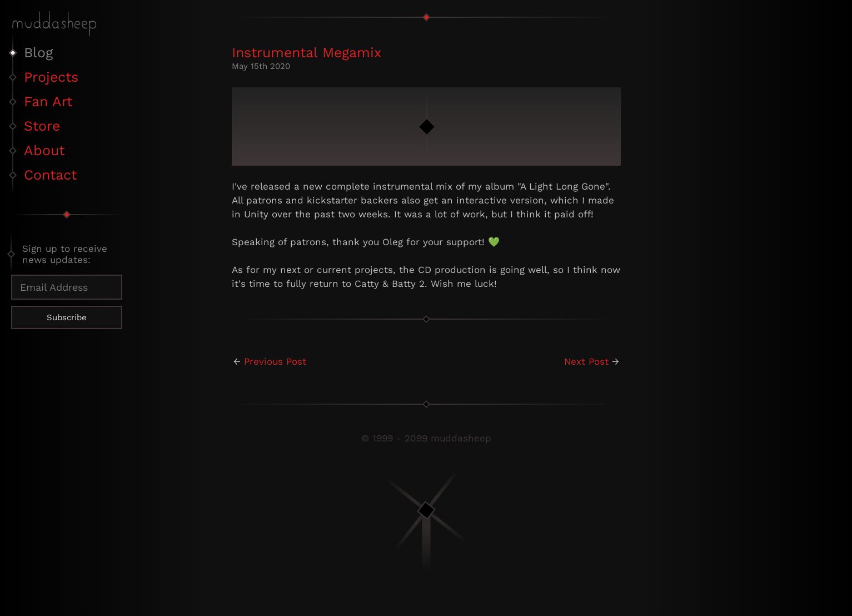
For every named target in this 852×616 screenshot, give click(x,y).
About (44, 150)
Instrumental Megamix (307, 53)
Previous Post (275, 361)
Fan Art (48, 101)
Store (42, 126)
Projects (51, 77)
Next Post (586, 361)
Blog (38, 53)
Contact (50, 175)
